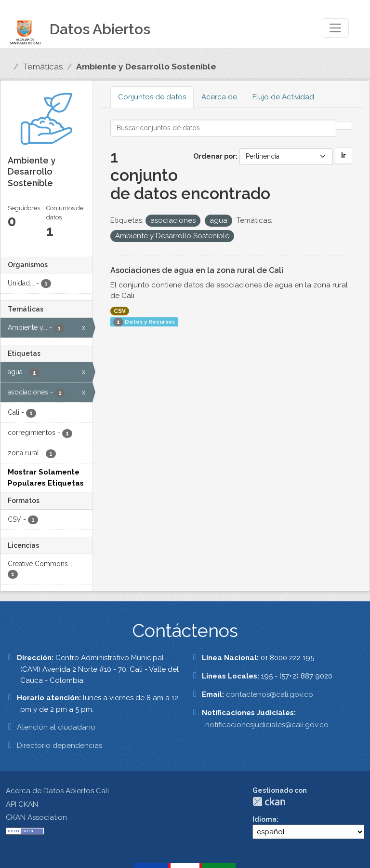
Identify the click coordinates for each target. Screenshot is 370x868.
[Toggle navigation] (335, 28)
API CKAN (22, 804)
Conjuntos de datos (152, 97)
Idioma (264, 819)
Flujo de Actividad (283, 97)
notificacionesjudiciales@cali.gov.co (267, 725)
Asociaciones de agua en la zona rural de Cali (197, 270)
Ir (344, 155)
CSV (120, 311)
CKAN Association (36, 817)
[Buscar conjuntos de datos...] (224, 128)
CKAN (269, 802)
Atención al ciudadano (56, 727)
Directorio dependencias (59, 746)
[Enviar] (344, 125)
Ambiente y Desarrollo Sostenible (146, 67)
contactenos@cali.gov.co (270, 694)
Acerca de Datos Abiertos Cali (57, 791)
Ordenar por (214, 156)
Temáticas (43, 67)
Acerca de (219, 97)
